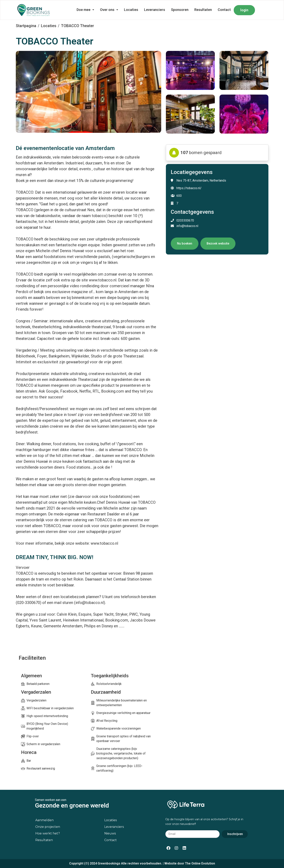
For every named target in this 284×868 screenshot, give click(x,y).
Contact (224, 10)
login (244, 10)
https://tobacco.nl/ (189, 188)
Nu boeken (185, 243)
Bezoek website (218, 243)
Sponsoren (180, 10)
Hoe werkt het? (48, 833)
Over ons (109, 10)
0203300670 (182, 220)
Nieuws (110, 833)
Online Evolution (203, 863)
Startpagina (26, 26)
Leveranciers (155, 10)
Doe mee (85, 10)
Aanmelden (44, 820)
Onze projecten (48, 827)
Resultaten (203, 10)
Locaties (131, 10)
